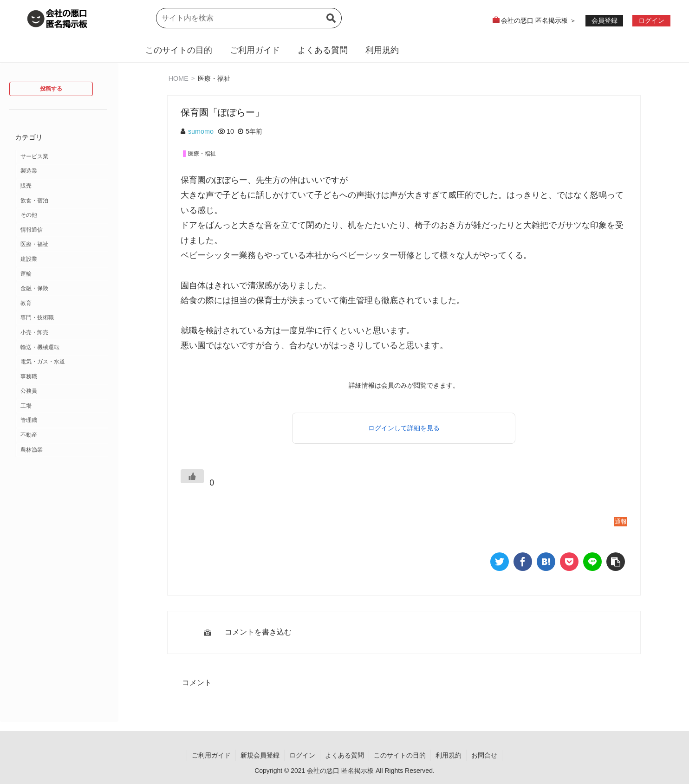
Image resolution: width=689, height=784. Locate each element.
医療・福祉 (214, 78)
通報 (621, 522)
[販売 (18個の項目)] (62, 186)
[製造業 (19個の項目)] (62, 171)
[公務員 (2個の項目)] (62, 391)
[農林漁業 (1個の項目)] (62, 450)
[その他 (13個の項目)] (62, 215)
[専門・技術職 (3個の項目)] (62, 318)
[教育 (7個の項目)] (62, 304)
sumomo (201, 131)
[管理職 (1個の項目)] (62, 421)
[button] (331, 24)
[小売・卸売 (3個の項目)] (62, 333)
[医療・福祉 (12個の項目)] (62, 245)
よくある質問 (323, 50)
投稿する (51, 89)
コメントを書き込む (258, 632)
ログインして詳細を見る (404, 428)
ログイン (302, 755)
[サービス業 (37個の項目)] (62, 157)
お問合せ (484, 755)
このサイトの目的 (179, 50)
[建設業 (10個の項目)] (62, 259)
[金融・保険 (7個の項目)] (62, 289)
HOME (179, 78)
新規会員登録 (260, 755)
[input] (249, 18)
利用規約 (382, 50)
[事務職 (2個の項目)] (62, 377)
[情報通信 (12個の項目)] (62, 230)
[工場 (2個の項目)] (62, 406)
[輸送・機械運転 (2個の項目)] (62, 348)
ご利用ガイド (255, 50)
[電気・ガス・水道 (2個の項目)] (62, 362)
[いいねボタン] (192, 476)
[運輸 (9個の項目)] (62, 274)
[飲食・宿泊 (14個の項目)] (62, 201)
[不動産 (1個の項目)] (62, 435)
